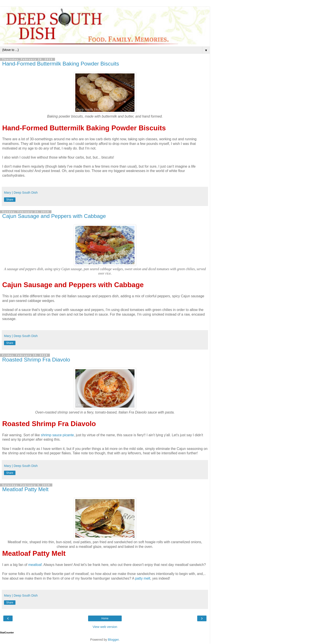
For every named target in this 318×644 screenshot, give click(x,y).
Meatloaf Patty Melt (25, 489)
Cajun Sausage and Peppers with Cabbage (54, 216)
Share (10, 200)
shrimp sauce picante (57, 435)
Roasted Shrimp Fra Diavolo (36, 360)
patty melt (143, 578)
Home (105, 618)
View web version (105, 627)
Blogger (113, 640)
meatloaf (35, 565)
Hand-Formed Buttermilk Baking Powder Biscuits (61, 64)
